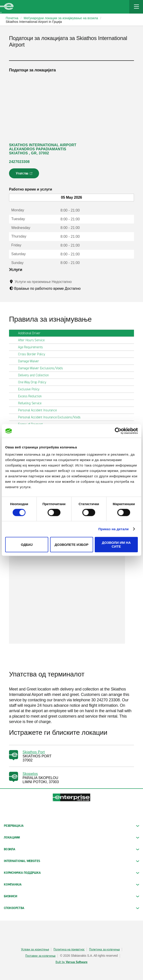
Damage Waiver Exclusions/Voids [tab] (42, 368)
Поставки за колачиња (40, 956)
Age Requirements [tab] (32, 347)
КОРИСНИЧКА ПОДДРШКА (71, 873)
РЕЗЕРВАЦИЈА (71, 826)
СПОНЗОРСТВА (71, 908)
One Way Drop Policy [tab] (34, 382)
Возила (71, 849)
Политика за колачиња (104, 949)
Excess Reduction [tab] (32, 396)
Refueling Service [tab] (32, 403)
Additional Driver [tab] (31, 333)
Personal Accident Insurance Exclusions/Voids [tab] (51, 417)
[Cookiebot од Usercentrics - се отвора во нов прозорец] (118, 431)
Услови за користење (35, 949)
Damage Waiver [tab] (30, 361)
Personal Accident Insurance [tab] (39, 410)
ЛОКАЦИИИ (71, 837)
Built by (71, 962)
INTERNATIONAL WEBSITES (71, 861)
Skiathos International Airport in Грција (34, 22)
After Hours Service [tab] (33, 340)
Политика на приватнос (69, 949)
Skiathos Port (34, 752)
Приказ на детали (114, 529)
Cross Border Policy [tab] (33, 354)
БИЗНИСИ (71, 896)
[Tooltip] (76, 282)
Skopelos (30, 774)
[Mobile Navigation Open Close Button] (136, 7)
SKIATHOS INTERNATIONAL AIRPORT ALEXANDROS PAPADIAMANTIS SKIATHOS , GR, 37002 (43, 149)
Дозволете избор (71, 545)
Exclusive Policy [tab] (31, 389)
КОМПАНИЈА (71, 885)
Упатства (24, 175)
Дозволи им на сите (116, 545)
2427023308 (19, 162)
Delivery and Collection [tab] (35, 375)
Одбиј (27, 545)
